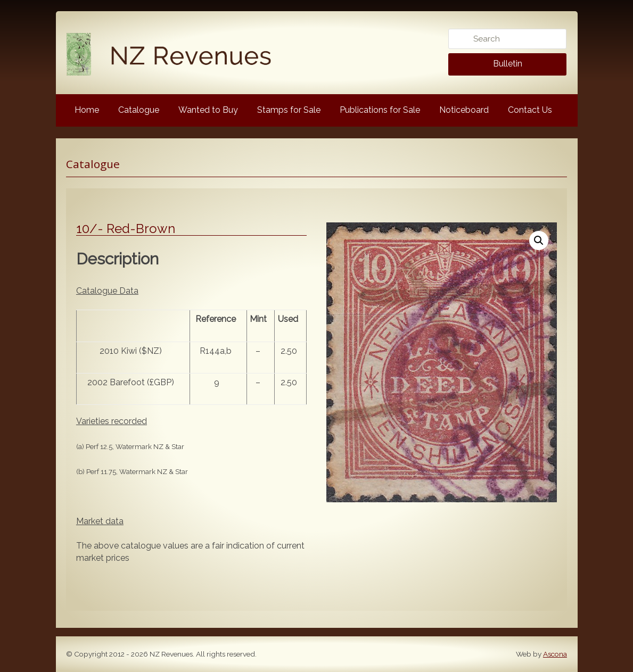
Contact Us (530, 110)
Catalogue (139, 110)
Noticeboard (464, 110)
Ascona (555, 654)
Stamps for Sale (289, 110)
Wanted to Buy (208, 110)
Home (87, 110)
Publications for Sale (380, 110)
